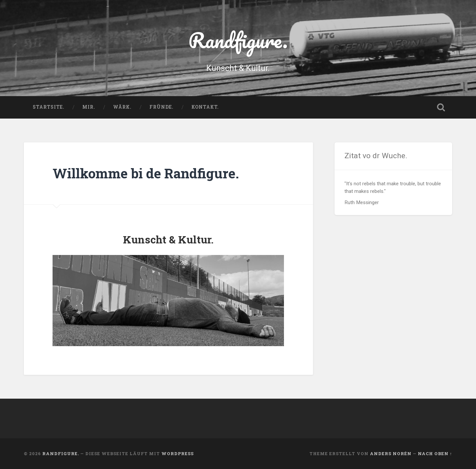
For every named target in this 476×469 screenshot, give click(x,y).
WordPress (178, 453)
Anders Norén (391, 453)
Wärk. (122, 107)
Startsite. (49, 107)
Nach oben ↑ (435, 453)
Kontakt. (205, 107)
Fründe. (161, 107)
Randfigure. (238, 40)
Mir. (89, 107)
